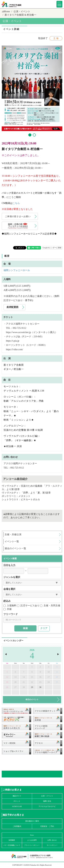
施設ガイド (17, 796)
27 (15, 687)
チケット (17, 801)
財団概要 (12, 840)
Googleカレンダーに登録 (52, 248)
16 (40, 677)
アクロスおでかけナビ (47, 806)
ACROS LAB (17, 806)
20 (15, 682)
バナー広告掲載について (12, 845)
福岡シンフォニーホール (17, 270)
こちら (16, 203)
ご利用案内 (17, 826)
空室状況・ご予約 (47, 826)
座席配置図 (12, 307)
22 (32, 682)
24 (49, 682)
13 (15, 677)
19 (7, 682)
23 (40, 682)
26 (7, 687)
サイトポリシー (52, 845)
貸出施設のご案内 (32, 821)
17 (49, 677)
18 (57, 677)
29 (32, 687)
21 (24, 682)
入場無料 (10, 606)
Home (7, 11)
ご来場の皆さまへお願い (18, 216)
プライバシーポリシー (32, 845)
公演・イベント (22, 11)
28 (24, 687)
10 (49, 672)
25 (57, 682)
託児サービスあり (28, 606)
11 (57, 672)
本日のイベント (32, 699)
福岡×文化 (47, 801)
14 (24, 677)
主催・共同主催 (50, 606)
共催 (8, 609)
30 (40, 687)
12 (7, 677)
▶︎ (58, 654)
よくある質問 (32, 840)
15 (32, 677)
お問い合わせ (52, 840)
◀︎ (6, 654)
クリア (44, 628)
